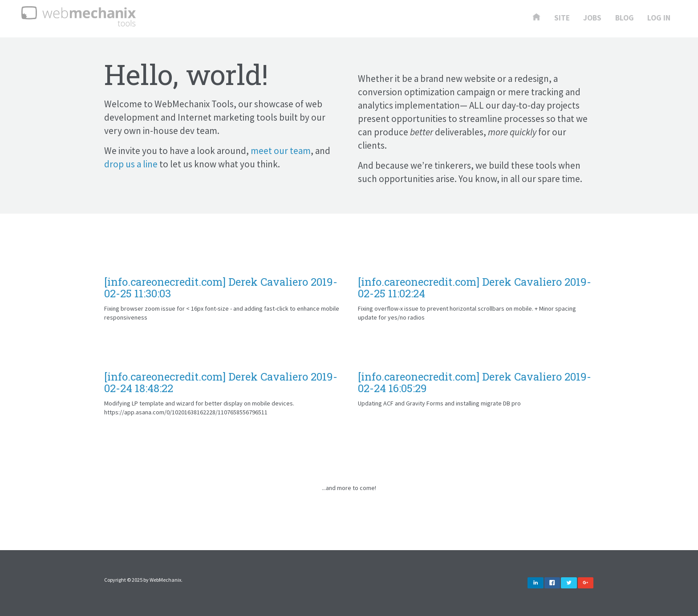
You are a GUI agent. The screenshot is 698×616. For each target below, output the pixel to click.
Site (562, 18)
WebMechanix (165, 580)
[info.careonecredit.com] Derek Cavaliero (221, 288)
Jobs (592, 18)
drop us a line (131, 164)
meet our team (281, 151)
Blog (625, 18)
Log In (659, 18)
